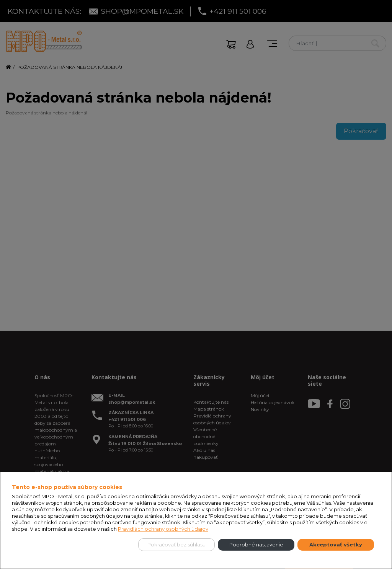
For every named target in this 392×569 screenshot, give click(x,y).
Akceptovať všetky (336, 545)
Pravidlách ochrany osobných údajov (163, 529)
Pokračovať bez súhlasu (176, 545)
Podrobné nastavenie (256, 545)
